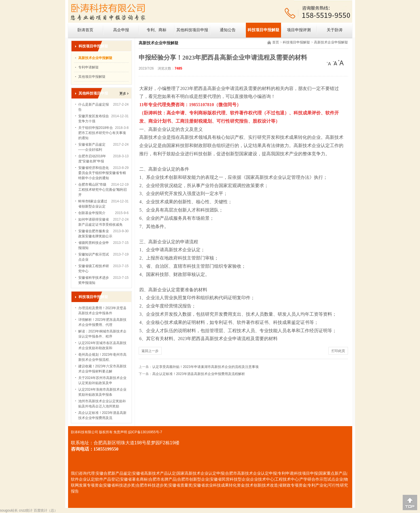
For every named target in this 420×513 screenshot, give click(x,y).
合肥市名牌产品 (162, 479)
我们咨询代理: (83, 473)
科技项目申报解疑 (263, 30)
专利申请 (286, 473)
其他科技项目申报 (192, 30)
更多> (124, 94)
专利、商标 (157, 30)
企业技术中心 (262, 479)
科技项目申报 (306, 473)
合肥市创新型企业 (193, 479)
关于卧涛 (335, 30)
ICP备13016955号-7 (147, 432)
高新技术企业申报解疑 (331, 42)
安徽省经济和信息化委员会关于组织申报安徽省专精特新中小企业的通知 (102, 173)
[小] (330, 63)
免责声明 (120, 432)
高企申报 (121, 30)
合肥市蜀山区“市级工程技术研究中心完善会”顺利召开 (103, 190)
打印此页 (338, 351)
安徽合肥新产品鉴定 (113, 473)
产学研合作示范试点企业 (321, 479)
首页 (276, 42)
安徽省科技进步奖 (119, 485)
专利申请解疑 (88, 67)
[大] (341, 63)
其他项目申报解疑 (92, 77)
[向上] (410, 502)
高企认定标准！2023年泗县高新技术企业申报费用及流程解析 (199, 374)
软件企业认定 (83, 479)
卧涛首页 (85, 30)
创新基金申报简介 (92, 213)
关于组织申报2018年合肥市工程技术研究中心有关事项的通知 (102, 133)
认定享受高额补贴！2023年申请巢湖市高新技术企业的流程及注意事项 (205, 367)
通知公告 (228, 30)
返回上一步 (150, 351)
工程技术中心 (287, 479)
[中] (335, 63)
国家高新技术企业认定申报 (200, 473)
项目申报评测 (299, 30)
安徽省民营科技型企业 (230, 479)
